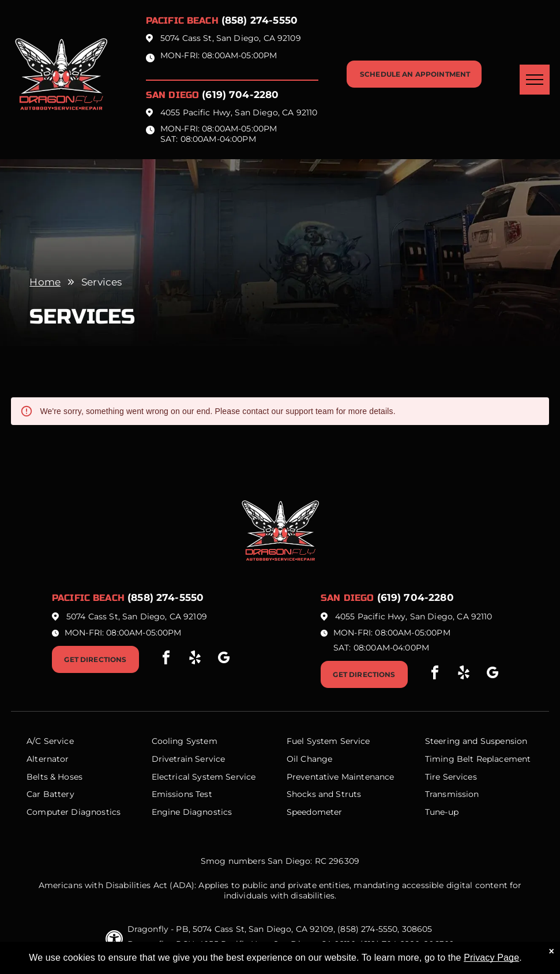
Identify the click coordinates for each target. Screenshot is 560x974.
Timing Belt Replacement (478, 759)
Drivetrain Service (189, 759)
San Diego (172, 95)
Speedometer (315, 812)
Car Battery (50, 794)
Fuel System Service (328, 741)
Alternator (48, 759)
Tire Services (451, 777)
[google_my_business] (224, 659)
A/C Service (50, 741)
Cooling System (185, 741)
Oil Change (310, 759)
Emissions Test (182, 794)
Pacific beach (182, 20)
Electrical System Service (204, 777)
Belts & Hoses (55, 777)
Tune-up (442, 812)
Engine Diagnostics (192, 812)
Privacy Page (491, 958)
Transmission (452, 794)
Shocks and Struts (324, 794)
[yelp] (195, 659)
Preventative (313, 777)
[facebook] (166, 659)
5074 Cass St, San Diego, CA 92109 (231, 38)
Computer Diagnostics (74, 812)
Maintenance (368, 777)
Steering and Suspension (476, 741)
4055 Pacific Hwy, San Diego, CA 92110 (239, 112)
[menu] (535, 80)
